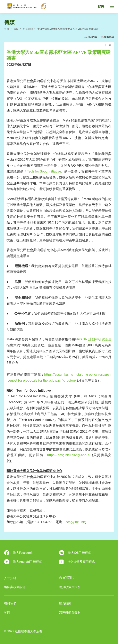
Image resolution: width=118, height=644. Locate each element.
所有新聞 (28, 29)
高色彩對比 (67, 577)
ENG (101, 6)
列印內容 (92, 37)
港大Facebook (18, 553)
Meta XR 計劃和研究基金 (93, 339)
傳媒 (16, 29)
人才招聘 (10, 578)
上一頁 (108, 45)
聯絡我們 (10, 603)
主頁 (7, 29)
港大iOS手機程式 (75, 553)
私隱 (7, 612)
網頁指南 (65, 603)
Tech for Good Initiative (44, 171)
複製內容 (109, 37)
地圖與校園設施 (15, 587)
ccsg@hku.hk (75, 522)
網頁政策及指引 (70, 587)
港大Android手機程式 (23, 562)
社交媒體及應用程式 (77, 562)
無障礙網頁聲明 (70, 612)
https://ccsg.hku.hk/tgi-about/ (69, 455)
